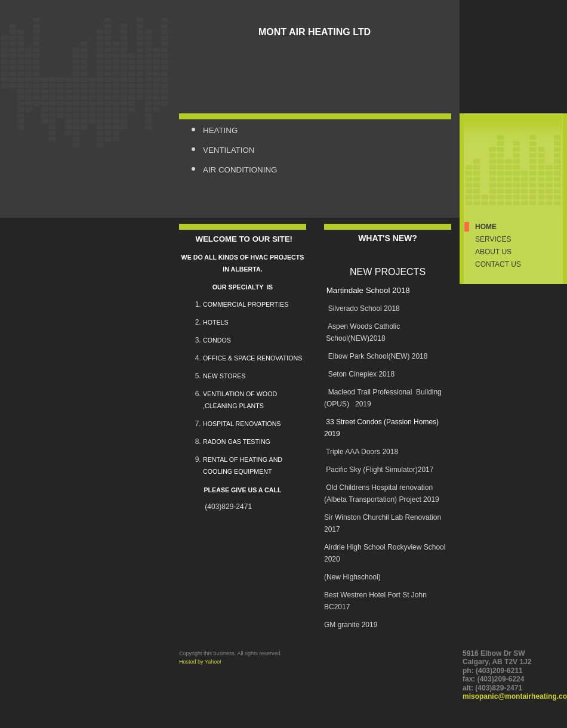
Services (493, 239)
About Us (493, 252)
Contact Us (498, 264)
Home (486, 227)
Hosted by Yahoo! (200, 662)
